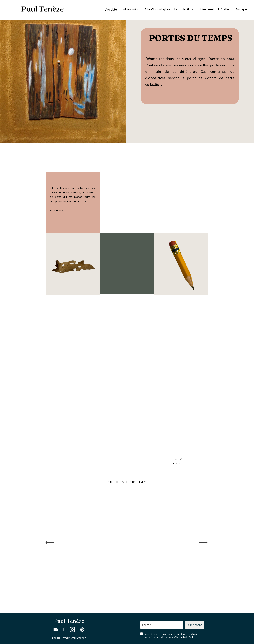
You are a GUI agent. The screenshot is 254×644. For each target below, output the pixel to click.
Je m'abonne (195, 625)
